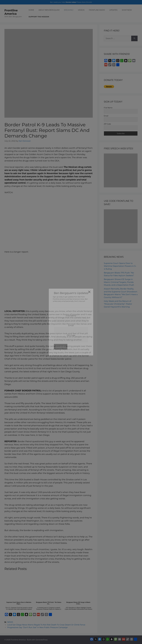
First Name (108, 108)
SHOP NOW (127, 10)
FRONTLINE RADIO (97, 10)
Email (106, 116)
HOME (31, 10)
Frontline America (11, 12)
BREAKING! (69, 10)
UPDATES (113, 10)
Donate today (71, 2)
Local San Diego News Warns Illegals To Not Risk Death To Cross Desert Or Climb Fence (46, 625)
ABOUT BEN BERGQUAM (49, 10)
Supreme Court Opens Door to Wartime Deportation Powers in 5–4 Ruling (120, 266)
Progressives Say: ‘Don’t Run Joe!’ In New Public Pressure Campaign (38, 627)
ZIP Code (107, 124)
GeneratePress (42, 640)
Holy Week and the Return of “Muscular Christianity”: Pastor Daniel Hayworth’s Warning (118, 304)
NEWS (10, 622)
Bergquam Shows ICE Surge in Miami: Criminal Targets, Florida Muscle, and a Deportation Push (119, 282)
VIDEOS (81, 10)
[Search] (134, 38)
